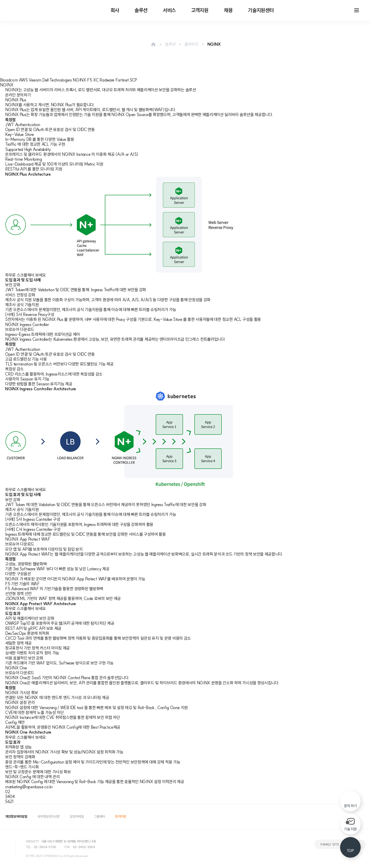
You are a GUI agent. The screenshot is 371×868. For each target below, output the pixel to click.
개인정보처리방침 (16, 817)
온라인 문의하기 (18, 95)
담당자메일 (77, 817)
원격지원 (121, 817)
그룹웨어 (99, 817)
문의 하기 (350, 806)
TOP (350, 851)
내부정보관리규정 (48, 817)
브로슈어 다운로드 (20, 329)
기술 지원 (350, 829)
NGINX (214, 44)
